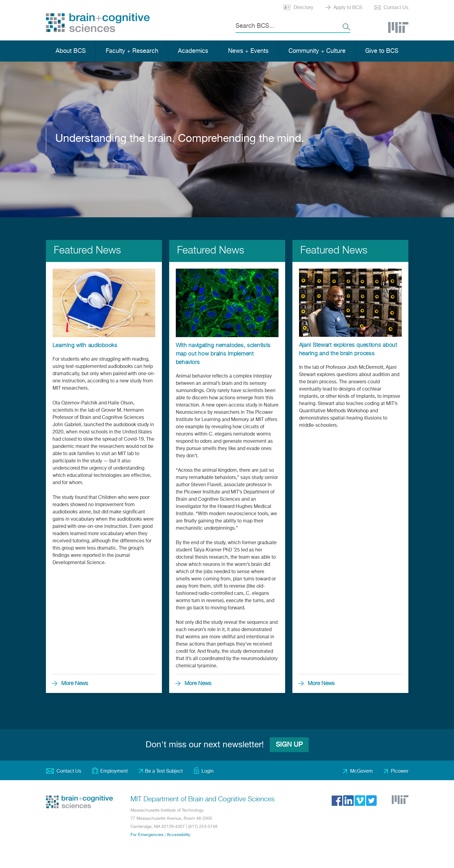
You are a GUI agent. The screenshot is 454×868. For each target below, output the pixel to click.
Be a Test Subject (164, 771)
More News (75, 684)
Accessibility (179, 835)
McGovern (361, 771)
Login (208, 771)
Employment (114, 771)
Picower (400, 771)
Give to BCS (382, 51)
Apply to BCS (348, 8)
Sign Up (289, 745)
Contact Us (396, 8)
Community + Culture (317, 51)
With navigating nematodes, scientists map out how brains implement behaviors (223, 354)
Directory (303, 8)
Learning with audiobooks (85, 346)
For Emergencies (147, 835)
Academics (193, 51)
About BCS (71, 51)
